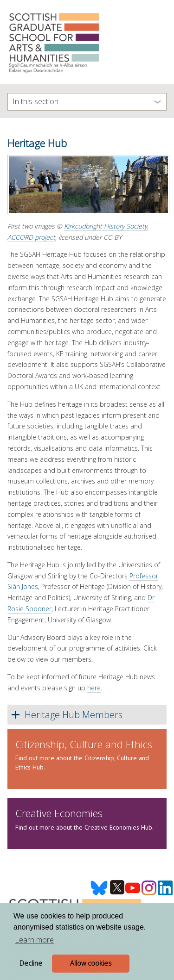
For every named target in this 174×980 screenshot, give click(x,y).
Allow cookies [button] (91, 963)
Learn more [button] (34, 940)
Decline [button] (31, 963)
